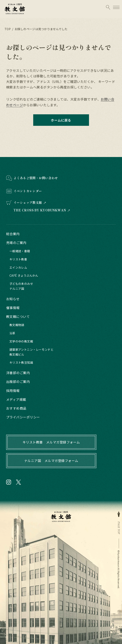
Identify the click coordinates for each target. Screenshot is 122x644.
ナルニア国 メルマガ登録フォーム (51, 461)
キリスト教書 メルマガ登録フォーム (51, 442)
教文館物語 (17, 325)
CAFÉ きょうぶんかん (24, 275)
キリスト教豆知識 (21, 362)
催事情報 (13, 308)
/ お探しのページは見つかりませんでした (39, 29)
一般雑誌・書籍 (20, 251)
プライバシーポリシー (23, 417)
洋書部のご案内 (18, 373)
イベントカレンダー (28, 191)
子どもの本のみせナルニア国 (21, 286)
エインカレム (18, 267)
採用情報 (13, 391)
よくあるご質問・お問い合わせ (36, 178)
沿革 (12, 333)
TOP (8, 29)
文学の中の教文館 (21, 341)
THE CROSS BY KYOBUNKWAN (40, 210)
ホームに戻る (61, 120)
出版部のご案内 (18, 382)
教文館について (18, 316)
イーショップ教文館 (28, 202)
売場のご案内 (16, 243)
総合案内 (13, 234)
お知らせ (13, 299)
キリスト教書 (18, 259)
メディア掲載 (16, 399)
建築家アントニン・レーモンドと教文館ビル (31, 352)
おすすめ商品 (16, 408)
